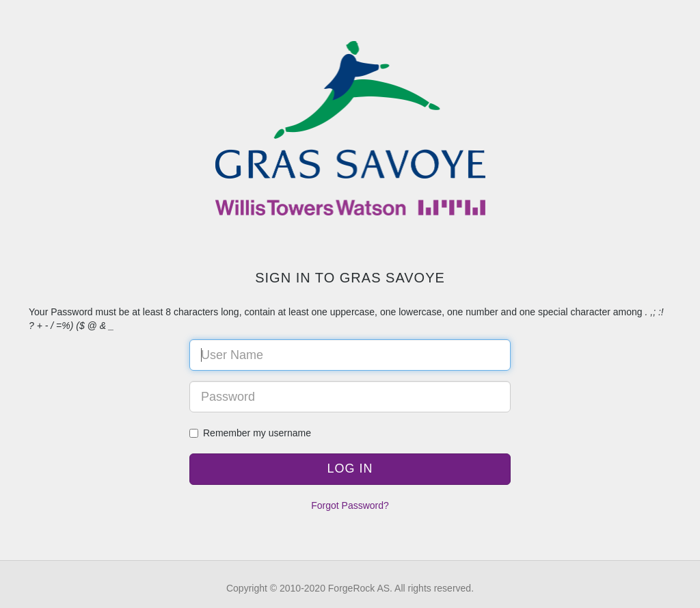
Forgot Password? (350, 505)
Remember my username (250, 433)
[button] (350, 469)
